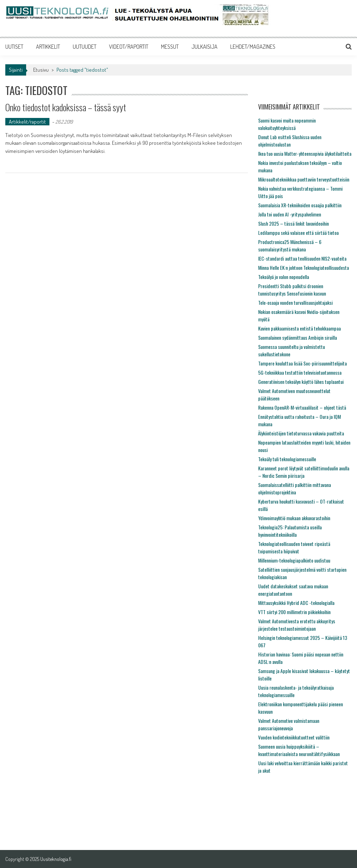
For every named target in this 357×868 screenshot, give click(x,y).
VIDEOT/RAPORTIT (129, 47)
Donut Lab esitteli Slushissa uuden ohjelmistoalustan (290, 141)
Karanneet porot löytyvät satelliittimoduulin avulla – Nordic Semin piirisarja (304, 472)
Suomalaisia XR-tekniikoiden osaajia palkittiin (300, 205)
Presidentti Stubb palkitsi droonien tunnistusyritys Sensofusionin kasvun (292, 290)
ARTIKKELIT (48, 47)
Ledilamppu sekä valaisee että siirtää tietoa (298, 233)
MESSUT (170, 47)
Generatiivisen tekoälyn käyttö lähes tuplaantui (301, 382)
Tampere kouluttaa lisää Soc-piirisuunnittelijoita (302, 363)
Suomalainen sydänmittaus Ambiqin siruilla (297, 337)
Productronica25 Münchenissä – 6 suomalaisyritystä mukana (290, 245)
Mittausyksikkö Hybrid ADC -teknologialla (296, 603)
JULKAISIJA (204, 47)
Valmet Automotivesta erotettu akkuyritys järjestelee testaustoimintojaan (297, 625)
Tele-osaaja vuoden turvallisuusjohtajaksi (295, 302)
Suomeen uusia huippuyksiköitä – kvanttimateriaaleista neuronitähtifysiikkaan (299, 750)
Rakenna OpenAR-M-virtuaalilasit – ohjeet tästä (302, 407)
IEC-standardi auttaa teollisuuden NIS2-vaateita (302, 258)
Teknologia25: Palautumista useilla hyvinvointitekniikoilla (290, 531)
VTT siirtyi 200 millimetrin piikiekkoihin (294, 612)
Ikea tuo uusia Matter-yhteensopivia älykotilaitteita (305, 153)
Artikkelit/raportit (27, 122)
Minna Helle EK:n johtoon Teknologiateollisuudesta (304, 267)
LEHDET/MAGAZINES (253, 47)
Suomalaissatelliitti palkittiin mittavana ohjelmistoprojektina (294, 488)
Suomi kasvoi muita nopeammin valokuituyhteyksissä (287, 124)
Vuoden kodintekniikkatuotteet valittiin (294, 737)
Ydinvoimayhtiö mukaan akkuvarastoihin (294, 518)
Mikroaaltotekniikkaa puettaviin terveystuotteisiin (304, 179)
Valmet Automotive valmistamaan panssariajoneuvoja (289, 724)
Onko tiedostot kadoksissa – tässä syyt (66, 107)
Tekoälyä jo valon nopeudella (284, 277)
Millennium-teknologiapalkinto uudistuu (294, 560)
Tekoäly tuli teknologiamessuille (287, 459)
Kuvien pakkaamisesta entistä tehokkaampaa (299, 328)
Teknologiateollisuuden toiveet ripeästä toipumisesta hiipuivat (294, 547)
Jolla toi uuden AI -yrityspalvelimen (290, 214)
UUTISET (14, 47)
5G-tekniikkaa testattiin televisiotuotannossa (300, 372)
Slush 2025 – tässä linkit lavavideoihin (293, 223)
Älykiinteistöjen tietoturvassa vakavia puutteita (301, 433)
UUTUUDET (85, 47)
